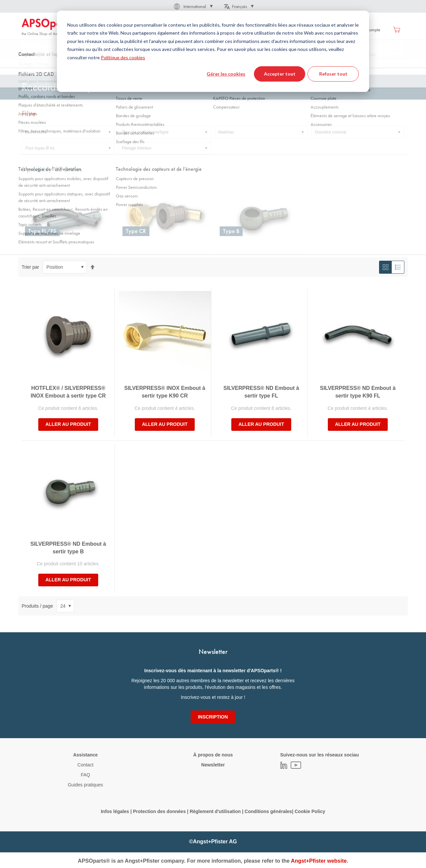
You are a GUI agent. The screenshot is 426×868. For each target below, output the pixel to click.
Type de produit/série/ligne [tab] (145, 132)
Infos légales (115, 811)
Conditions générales (268, 811)
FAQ (86, 775)
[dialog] (213, 51)
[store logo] (50, 27)
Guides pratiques (86, 785)
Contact (86, 765)
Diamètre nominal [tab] (330, 132)
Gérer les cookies (226, 74)
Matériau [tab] (226, 132)
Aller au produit (68, 424)
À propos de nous (213, 755)
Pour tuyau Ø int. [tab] (40, 148)
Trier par (30, 267)
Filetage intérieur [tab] (137, 148)
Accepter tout (280, 74)
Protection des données (159, 811)
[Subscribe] (213, 717)
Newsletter (213, 765)
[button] (193, 6)
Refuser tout (333, 74)
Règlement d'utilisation (215, 811)
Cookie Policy (310, 811)
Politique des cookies (123, 57)
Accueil (28, 66)
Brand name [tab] (36, 132)
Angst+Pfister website (319, 861)
